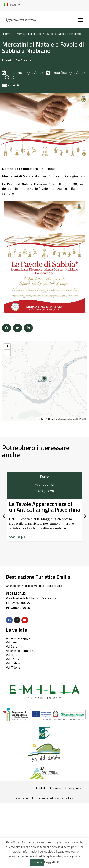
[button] (81, 20)
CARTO (82, 419)
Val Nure (12, 655)
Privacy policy (73, 788)
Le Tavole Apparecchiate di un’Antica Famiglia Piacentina (44, 507)
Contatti (42, 788)
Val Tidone (24, 60)
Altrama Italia (65, 798)
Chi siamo (56, 788)
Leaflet (41, 419)
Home (7, 34)
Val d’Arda (12, 659)
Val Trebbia (13, 663)
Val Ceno (12, 646)
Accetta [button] (37, 863)
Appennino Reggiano (20, 638)
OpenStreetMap (56, 419)
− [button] (7, 353)
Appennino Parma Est (21, 651)
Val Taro (11, 642)
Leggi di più (52, 862)
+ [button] (7, 347)
